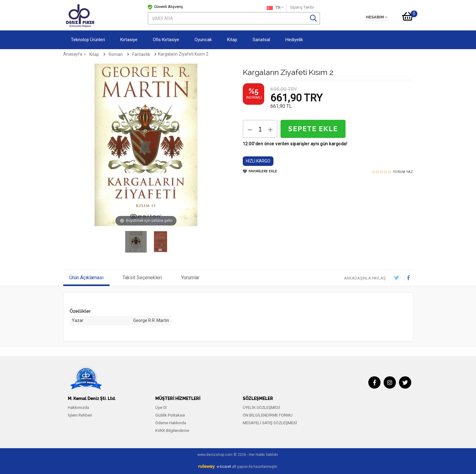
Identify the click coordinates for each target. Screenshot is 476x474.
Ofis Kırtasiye (166, 40)
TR (275, 8)
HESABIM (377, 17)
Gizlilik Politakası (170, 415)
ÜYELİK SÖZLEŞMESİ (261, 407)
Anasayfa (73, 54)
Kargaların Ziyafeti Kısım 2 (183, 54)
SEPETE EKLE (313, 129)
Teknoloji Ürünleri (88, 40)
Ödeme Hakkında (171, 423)
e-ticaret (224, 466)
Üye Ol (161, 407)
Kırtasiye (129, 40)
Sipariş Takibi (302, 7)
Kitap (232, 40)
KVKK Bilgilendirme (172, 431)
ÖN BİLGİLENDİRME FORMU (268, 415)
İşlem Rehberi (80, 415)
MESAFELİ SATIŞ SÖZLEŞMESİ (270, 423)
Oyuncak (203, 40)
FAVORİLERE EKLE (260, 171)
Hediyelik (294, 40)
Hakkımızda (78, 407)
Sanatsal (261, 40)
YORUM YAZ (403, 172)
